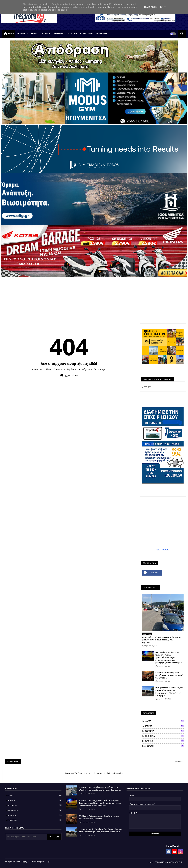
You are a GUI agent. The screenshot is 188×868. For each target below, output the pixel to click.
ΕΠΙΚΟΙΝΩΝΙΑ (86, 34)
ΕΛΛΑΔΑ (46, 34)
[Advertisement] (94, 298)
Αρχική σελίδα (69, 375)
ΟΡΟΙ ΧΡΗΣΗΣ (176, 862)
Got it (163, 7)
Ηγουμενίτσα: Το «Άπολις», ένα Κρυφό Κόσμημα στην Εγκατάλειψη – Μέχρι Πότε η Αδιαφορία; (169, 692)
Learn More (150, 7)
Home (11, 34)
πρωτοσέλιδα (163, 550)
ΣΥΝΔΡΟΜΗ (164, 746)
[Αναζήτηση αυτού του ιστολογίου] (26, 837)
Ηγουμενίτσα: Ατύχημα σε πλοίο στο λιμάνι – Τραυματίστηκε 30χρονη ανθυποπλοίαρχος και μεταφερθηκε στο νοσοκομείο (169, 657)
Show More (178, 761)
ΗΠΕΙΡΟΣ (35, 34)
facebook (154, 573)
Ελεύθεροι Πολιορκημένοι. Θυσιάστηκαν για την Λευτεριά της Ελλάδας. (169, 675)
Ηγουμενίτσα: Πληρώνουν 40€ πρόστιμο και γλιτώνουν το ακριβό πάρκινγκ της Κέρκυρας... (162, 640)
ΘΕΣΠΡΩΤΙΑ (22, 34)
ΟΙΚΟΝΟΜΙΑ (59, 34)
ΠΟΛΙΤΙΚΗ (72, 34)
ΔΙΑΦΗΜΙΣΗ (102, 34)
